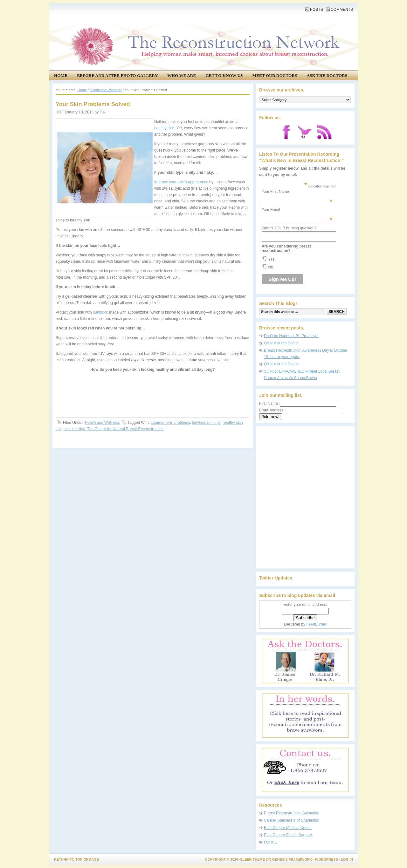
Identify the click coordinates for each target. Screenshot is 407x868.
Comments (342, 10)
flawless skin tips (206, 423)
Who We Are (182, 75)
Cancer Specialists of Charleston (292, 820)
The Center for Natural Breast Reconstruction (125, 429)
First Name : (298, 403)
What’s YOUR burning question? (289, 228)
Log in (347, 859)
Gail (103, 112)
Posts (317, 10)
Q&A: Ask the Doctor (281, 343)
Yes (272, 259)
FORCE (271, 842)
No (271, 267)
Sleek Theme (252, 859)
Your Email (297, 210)
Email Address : (272, 410)
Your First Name (297, 192)
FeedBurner (316, 624)
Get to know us (224, 75)
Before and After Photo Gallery (117, 75)
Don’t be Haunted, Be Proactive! (291, 336)
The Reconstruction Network (202, 25)
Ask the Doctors (327, 75)
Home (61, 75)
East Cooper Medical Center (288, 828)
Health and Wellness (102, 423)
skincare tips (74, 429)
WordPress (327, 859)
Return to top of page (76, 859)
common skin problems (170, 423)
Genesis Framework (292, 859)
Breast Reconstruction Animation (292, 813)
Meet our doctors (275, 75)
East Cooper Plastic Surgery (288, 835)
